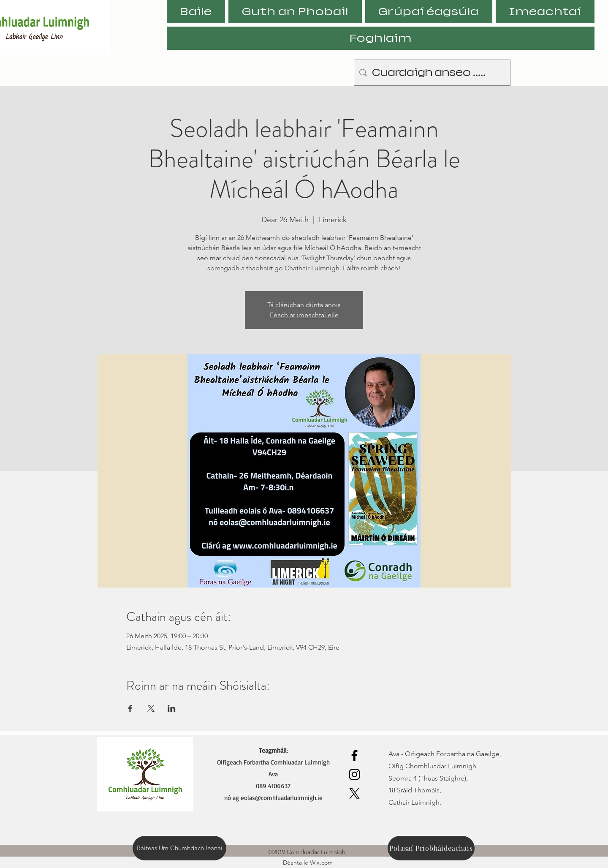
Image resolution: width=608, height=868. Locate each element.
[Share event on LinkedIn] (172, 708)
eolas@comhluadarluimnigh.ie (282, 798)
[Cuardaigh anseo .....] (432, 73)
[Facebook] (354, 755)
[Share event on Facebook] (130, 708)
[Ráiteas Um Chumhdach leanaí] (179, 848)
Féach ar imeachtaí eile (304, 315)
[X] (354, 793)
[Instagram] (354, 774)
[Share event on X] (151, 708)
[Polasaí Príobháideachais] (431, 848)
